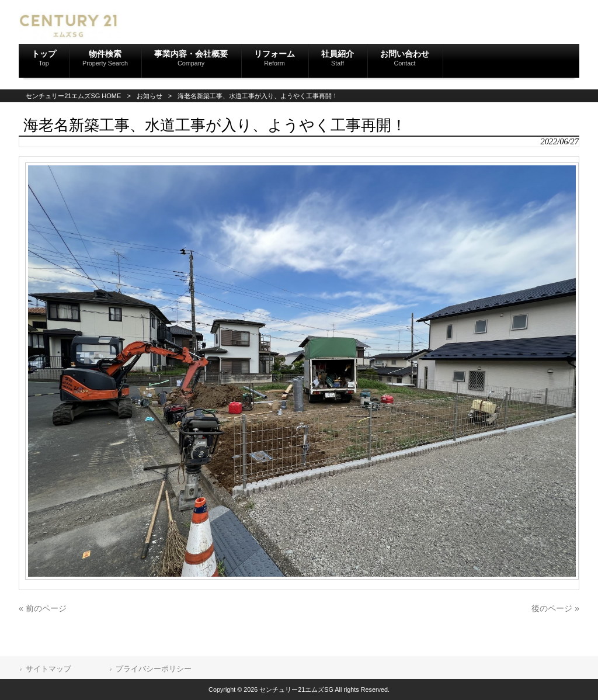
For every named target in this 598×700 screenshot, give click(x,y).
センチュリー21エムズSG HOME (73, 96)
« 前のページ (43, 608)
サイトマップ (48, 669)
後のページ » (555, 608)
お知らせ (149, 96)
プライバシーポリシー (154, 669)
